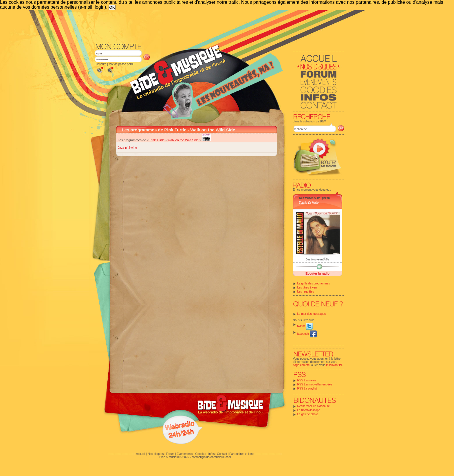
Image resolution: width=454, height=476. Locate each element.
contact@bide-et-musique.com (211, 457)
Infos (212, 454)
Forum (170, 454)
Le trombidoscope (309, 410)
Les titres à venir (308, 287)
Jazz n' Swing (128, 148)
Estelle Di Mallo (309, 203)
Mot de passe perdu (121, 64)
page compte (301, 365)
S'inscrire (101, 64)
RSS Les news (307, 380)
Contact (222, 454)
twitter (305, 326)
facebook (307, 334)
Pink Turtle (157, 140)
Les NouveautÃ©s (317, 259)
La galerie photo (308, 414)
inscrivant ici (334, 365)
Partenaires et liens (242, 454)
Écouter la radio (317, 273)
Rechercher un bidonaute (314, 406)
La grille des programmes (314, 283)
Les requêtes (306, 292)
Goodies (201, 454)
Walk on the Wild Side (183, 140)
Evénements (185, 454)
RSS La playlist (307, 388)
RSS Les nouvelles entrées (315, 384)
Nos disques (156, 454)
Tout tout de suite (309, 198)
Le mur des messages (312, 314)
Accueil (141, 454)
